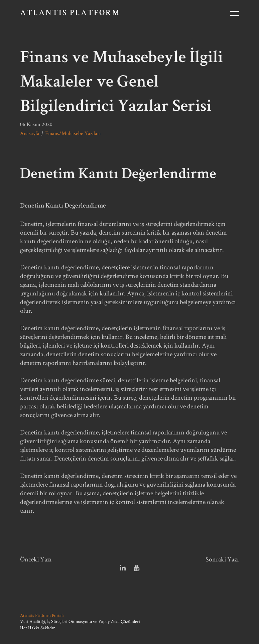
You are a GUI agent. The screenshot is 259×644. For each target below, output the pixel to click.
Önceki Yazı (36, 559)
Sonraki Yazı (222, 559)
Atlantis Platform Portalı (42, 615)
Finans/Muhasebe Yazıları (73, 133)
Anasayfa (30, 133)
